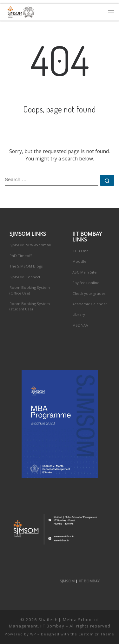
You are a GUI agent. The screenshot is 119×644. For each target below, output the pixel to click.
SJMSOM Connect (25, 277)
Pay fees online (86, 283)
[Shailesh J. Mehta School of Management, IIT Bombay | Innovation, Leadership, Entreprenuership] (20, 11)
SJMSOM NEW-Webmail (30, 245)
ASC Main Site (84, 272)
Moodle (79, 261)
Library (79, 314)
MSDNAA (80, 325)
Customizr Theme (96, 634)
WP (33, 634)
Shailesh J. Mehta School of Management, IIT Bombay (54, 623)
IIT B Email (81, 251)
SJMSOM (67, 581)
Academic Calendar (90, 304)
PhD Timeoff (21, 256)
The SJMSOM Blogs (26, 266)
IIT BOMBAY (89, 581)
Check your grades (89, 293)
